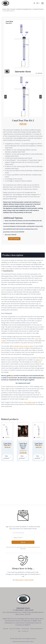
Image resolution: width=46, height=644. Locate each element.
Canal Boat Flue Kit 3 (7, 444)
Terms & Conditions (15, 629)
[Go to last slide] (5, 97)
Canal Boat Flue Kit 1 (39, 444)
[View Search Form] (34, 3)
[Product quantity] (5, 239)
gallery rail (39, 360)
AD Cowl (11, 235)
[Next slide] (41, 97)
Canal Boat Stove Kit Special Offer (23, 446)
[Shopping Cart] (38, 3)
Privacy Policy (26, 629)
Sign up (23, 542)
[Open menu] (42, 3)
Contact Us (25, 631)
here (12, 376)
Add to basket (14, 239)
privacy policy (32, 547)
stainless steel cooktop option (24, 346)
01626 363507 (19, 580)
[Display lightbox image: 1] (23, 97)
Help (19, 631)
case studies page (30, 402)
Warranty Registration (37, 629)
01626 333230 (29, 580)
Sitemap (6, 629)
